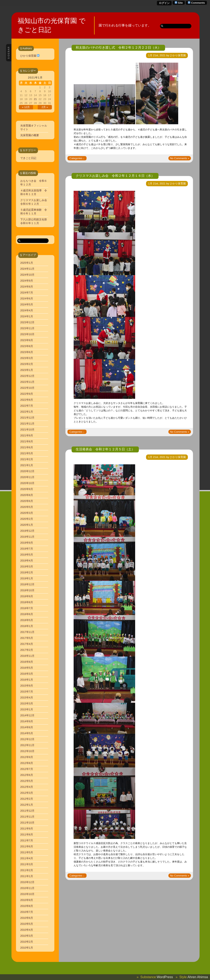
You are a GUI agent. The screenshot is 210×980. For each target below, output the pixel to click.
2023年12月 (27, 322)
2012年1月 (27, 805)
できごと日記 (28, 158)
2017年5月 (27, 638)
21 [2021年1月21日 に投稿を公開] (35, 99)
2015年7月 (27, 692)
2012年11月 (27, 745)
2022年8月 (27, 400)
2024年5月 (27, 304)
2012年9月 (27, 757)
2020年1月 (27, 525)
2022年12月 (27, 376)
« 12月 (26, 107)
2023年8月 (27, 346)
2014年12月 (27, 715)
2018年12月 (27, 584)
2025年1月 (27, 263)
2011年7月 (27, 840)
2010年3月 (27, 936)
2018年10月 (27, 590)
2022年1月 (27, 412)
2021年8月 (27, 441)
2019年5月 (27, 555)
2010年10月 (27, 894)
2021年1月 (27, 465)
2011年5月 (27, 852)
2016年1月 (27, 680)
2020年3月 (27, 513)
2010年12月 (27, 882)
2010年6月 (27, 918)
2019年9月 (27, 543)
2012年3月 (27, 793)
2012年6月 (27, 775)
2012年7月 (27, 769)
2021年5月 (27, 453)
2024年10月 (27, 275)
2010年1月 (27, 948)
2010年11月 (27, 888)
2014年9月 (27, 721)
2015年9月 (27, 686)
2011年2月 (27, 870)
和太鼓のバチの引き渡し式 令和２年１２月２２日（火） (118, 48)
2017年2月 (27, 650)
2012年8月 (27, 763)
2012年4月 (27, 787)
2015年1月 (27, 709)
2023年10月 (27, 334)
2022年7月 (27, 406)
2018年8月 (27, 602)
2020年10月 (27, 483)
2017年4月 (27, 644)
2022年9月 (27, 394)
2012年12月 (27, 739)
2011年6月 (27, 846)
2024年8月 (27, 287)
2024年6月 (27, 298)
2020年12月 (27, 471)
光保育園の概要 (30, 135)
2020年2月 (27, 519)
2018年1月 (27, 626)
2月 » (45, 107)
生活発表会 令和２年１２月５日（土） (105, 449)
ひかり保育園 (28, 56)
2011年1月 (27, 876)
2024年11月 (27, 269)
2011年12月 (27, 811)
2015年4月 (27, 698)
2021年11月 (27, 424)
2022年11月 (27, 382)
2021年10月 (27, 430)
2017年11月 (27, 632)
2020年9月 (27, 489)
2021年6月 (27, 447)
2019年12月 (27, 531)
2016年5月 (27, 668)
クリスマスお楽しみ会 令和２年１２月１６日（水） (115, 176)
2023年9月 (27, 340)
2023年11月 (27, 328)
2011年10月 (27, 823)
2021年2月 (27, 459)
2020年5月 (27, 507)
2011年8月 (27, 834)
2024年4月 (27, 310)
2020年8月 (27, 495)
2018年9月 (27, 596)
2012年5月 (27, 781)
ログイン (164, 3)
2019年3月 (27, 566)
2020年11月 (27, 477)
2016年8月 (27, 662)
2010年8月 (27, 906)
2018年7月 (27, 608)
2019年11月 (27, 537)
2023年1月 (27, 370)
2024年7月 (27, 293)
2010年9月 (27, 900)
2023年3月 (27, 358)
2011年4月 (27, 858)
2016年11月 (27, 656)
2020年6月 (27, 501)
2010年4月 (27, 930)
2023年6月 (27, 352)
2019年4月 (27, 561)
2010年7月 (27, 912)
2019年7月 (27, 549)
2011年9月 (27, 829)
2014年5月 (27, 733)
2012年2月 (27, 799)
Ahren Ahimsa (198, 977)
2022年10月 (27, 388)
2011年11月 (27, 817)
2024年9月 (27, 281)
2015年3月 (27, 703)
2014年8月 (27, 727)
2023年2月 (27, 364)
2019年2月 (27, 572)
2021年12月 (27, 418)
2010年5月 (27, 924)
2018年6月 (27, 614)
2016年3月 (27, 674)
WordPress (165, 977)
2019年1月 (27, 578)
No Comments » (180, 158)
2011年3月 (27, 864)
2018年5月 (27, 620)
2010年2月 (27, 942)
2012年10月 (27, 751)
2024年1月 (27, 316)
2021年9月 (27, 435)
